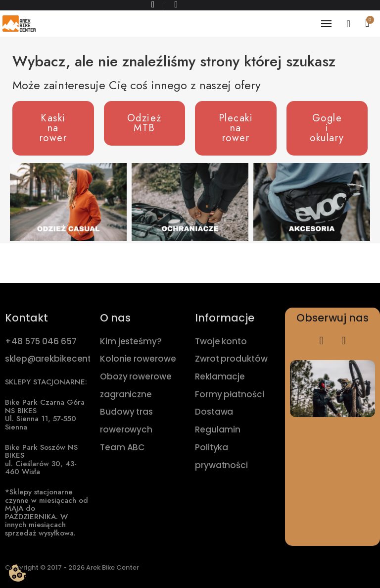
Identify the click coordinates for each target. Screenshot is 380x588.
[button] (53, 128)
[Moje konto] (349, 24)
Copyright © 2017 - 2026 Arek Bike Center (72, 567)
